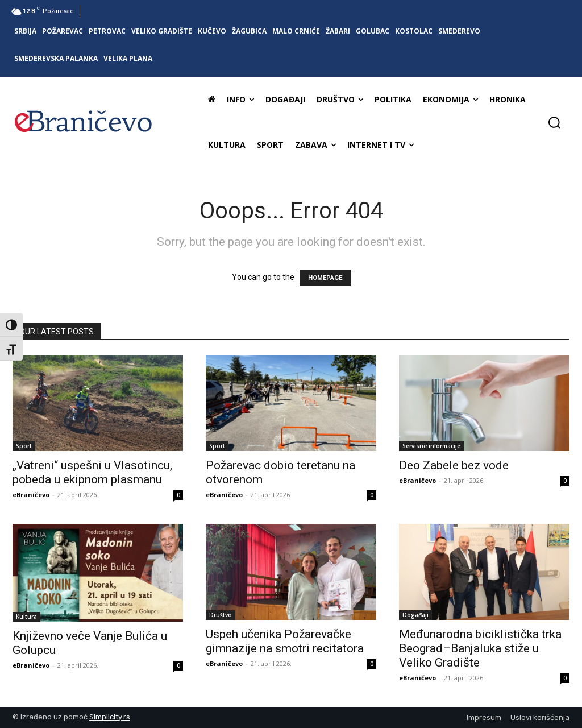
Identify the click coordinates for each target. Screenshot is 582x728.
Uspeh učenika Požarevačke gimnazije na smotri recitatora (285, 641)
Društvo (221, 615)
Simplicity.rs (110, 717)
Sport (24, 446)
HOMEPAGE (325, 278)
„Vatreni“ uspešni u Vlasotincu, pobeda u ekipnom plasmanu (92, 472)
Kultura (26, 617)
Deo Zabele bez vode (454, 465)
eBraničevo (31, 495)
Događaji (415, 615)
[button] (554, 122)
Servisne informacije (431, 446)
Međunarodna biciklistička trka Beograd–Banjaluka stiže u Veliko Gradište (480, 648)
